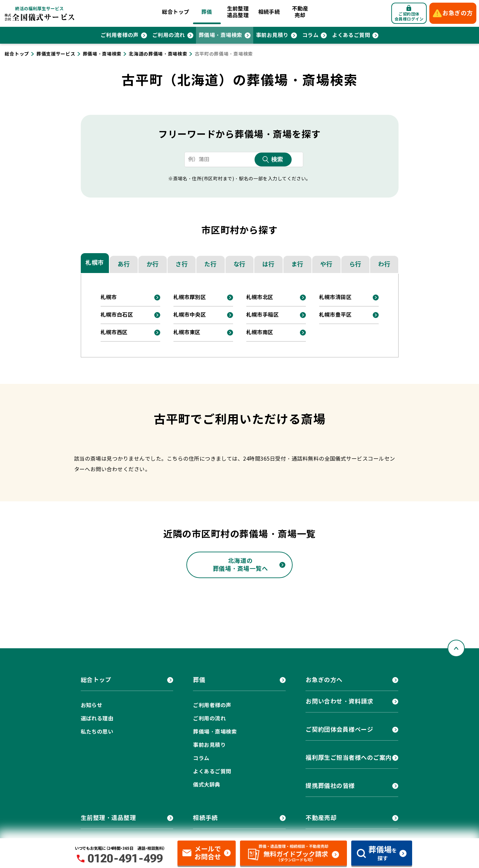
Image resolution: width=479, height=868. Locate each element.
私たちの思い (97, 732)
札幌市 (95, 263)
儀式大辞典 (207, 785)
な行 (239, 264)
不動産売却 (300, 12)
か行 (153, 264)
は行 (268, 264)
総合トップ (175, 12)
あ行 (124, 264)
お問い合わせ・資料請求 (339, 701)
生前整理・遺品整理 (108, 818)
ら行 (355, 264)
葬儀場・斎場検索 (220, 35)
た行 (210, 264)
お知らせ (92, 705)
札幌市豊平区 (335, 315)
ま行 (297, 264)
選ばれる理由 (97, 719)
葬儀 (207, 12)
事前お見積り (272, 35)
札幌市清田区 (335, 297)
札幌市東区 (187, 332)
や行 (326, 264)
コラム (310, 35)
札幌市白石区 (117, 315)
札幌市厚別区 (190, 297)
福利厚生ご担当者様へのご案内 (349, 758)
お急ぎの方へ (324, 680)
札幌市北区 (260, 297)
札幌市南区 (260, 332)
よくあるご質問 (351, 35)
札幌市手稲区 (263, 315)
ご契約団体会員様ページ (339, 730)
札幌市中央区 (190, 315)
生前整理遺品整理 (238, 12)
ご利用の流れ (169, 35)
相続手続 (269, 12)
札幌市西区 (114, 332)
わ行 (384, 264)
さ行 (182, 264)
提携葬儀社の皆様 (330, 786)
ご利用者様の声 (120, 35)
